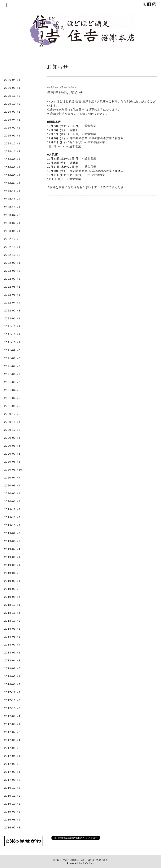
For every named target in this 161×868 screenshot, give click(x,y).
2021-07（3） (14, 366)
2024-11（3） (14, 151)
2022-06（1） (14, 287)
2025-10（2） (14, 104)
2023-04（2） (14, 215)
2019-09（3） (14, 533)
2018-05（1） (14, 653)
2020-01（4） (14, 501)
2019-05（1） (14, 565)
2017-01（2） (14, 780)
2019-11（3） (14, 517)
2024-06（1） (14, 167)
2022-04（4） (14, 303)
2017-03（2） (14, 764)
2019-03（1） (14, 581)
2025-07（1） (14, 112)
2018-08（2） (14, 637)
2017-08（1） (14, 724)
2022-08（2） (14, 271)
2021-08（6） (14, 358)
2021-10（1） (14, 342)
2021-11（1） (14, 334)
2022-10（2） (14, 255)
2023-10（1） (14, 207)
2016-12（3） (14, 788)
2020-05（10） (15, 470)
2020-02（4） (14, 493)
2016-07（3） (14, 827)
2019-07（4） (14, 549)
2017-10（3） (14, 708)
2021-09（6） (14, 350)
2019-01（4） (14, 597)
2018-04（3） (14, 660)
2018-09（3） (14, 629)
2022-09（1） (14, 263)
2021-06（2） (14, 374)
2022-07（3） (14, 279)
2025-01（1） (14, 136)
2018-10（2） (14, 621)
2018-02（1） (14, 676)
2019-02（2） (14, 589)
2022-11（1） (14, 247)
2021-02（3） (14, 398)
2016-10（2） (14, 804)
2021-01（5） (14, 406)
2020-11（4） (14, 422)
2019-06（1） (14, 557)
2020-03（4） (14, 485)
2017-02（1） (14, 772)
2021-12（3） (14, 326)
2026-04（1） (14, 80)
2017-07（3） (14, 732)
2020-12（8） (14, 414)
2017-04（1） (14, 756)
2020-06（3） (14, 462)
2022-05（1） (14, 295)
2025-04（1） (14, 120)
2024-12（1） (14, 143)
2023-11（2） (14, 199)
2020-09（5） (14, 438)
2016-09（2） (14, 812)
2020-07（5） (14, 454)
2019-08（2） (14, 541)
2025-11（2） (14, 96)
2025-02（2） (14, 128)
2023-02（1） (14, 223)
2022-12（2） (14, 239)
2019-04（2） (14, 573)
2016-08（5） (14, 820)
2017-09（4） (14, 716)
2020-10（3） (14, 430)
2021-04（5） (14, 390)
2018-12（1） (14, 605)
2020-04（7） (14, 478)
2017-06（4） (14, 740)
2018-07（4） (14, 645)
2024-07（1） (14, 159)
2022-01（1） (14, 318)
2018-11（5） (14, 613)
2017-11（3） (14, 700)
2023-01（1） (14, 231)
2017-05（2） (14, 748)
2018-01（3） (14, 684)
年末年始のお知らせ (65, 93)
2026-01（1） (14, 88)
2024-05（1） (14, 175)
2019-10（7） (14, 525)
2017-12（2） (14, 692)
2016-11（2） (14, 796)
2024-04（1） (14, 183)
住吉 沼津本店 (71, 860)
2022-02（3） (14, 311)
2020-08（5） (14, 446)
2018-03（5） (14, 668)
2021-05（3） (14, 382)
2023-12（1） (14, 191)
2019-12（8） (14, 509)
